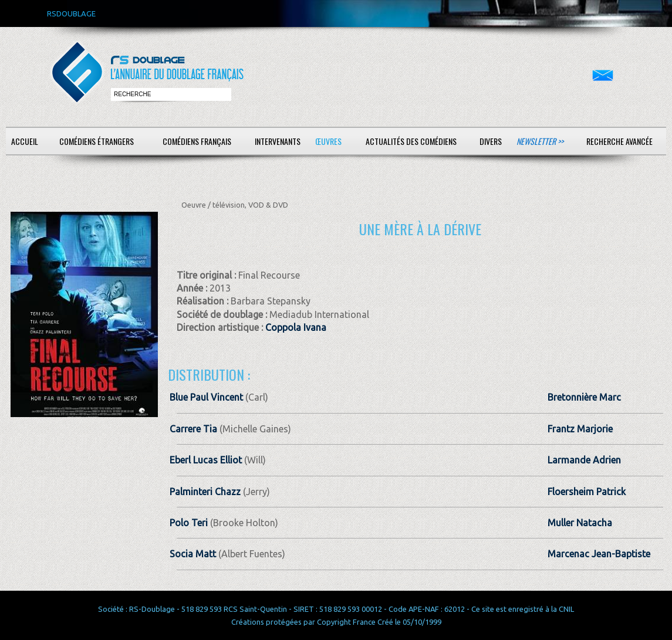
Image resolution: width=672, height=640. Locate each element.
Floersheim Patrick (587, 492)
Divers (491, 141)
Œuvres (328, 141)
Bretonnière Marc (584, 397)
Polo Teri (189, 523)
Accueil (25, 141)
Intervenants (278, 141)
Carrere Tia (193, 429)
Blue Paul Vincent (206, 397)
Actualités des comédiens (411, 141)
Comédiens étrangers (97, 141)
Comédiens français (197, 141)
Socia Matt (193, 554)
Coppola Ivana (296, 327)
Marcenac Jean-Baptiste (599, 554)
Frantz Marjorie (580, 429)
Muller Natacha (580, 523)
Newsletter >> (540, 141)
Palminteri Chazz (205, 492)
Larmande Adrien (584, 460)
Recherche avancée (619, 141)
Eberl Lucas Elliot (206, 460)
